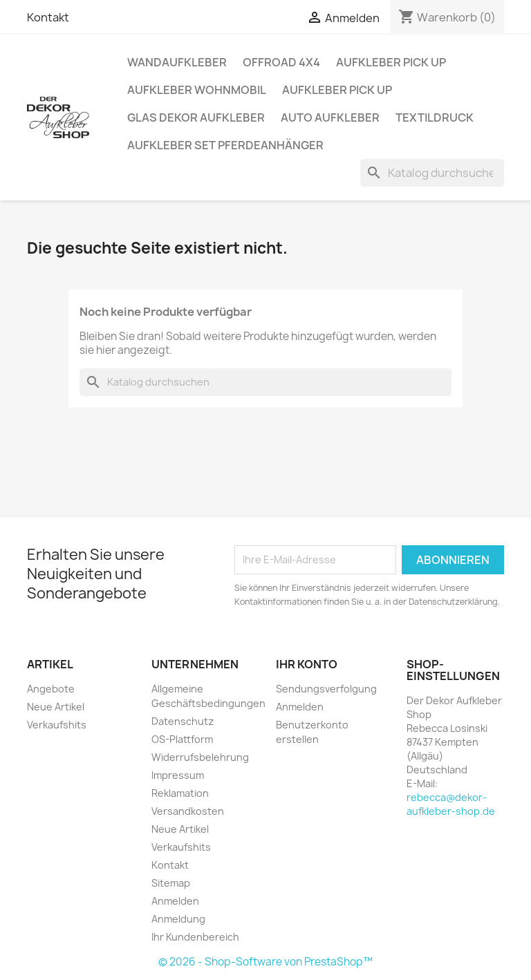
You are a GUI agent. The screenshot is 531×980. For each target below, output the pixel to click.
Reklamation (180, 793)
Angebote (51, 689)
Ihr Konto (307, 664)
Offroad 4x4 (281, 62)
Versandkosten (188, 811)
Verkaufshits (57, 725)
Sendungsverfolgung (326, 689)
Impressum (178, 775)
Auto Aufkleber (330, 117)
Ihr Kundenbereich (195, 937)
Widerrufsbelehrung (200, 757)
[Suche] (432, 173)
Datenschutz (183, 721)
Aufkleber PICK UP (391, 62)
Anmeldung (178, 919)
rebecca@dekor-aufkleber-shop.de (451, 804)
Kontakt (48, 17)
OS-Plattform (182, 739)
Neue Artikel (56, 707)
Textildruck (435, 117)
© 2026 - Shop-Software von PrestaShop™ (265, 962)
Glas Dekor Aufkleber (196, 117)
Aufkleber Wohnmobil (197, 90)
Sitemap (171, 883)
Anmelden (175, 901)
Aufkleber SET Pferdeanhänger (225, 145)
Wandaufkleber (177, 62)
